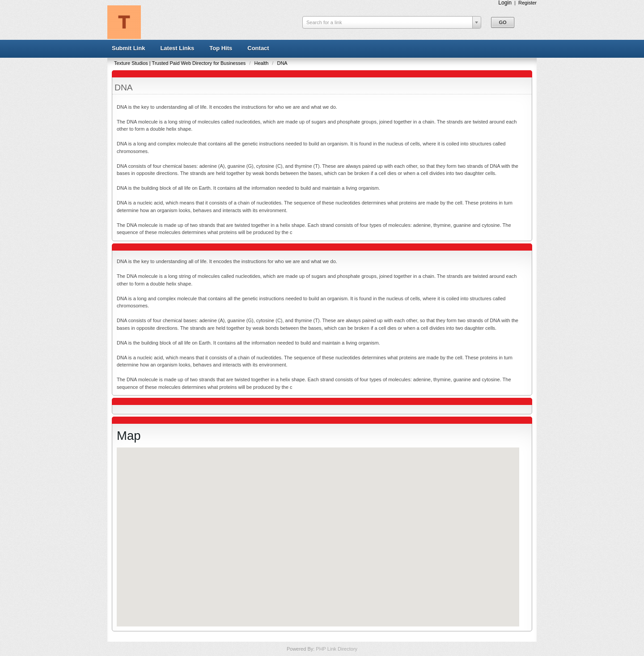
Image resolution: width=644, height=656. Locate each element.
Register (527, 3)
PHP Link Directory (337, 649)
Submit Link (128, 48)
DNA (282, 63)
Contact (258, 48)
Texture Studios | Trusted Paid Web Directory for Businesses (180, 63)
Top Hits (221, 48)
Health (262, 63)
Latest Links (177, 48)
